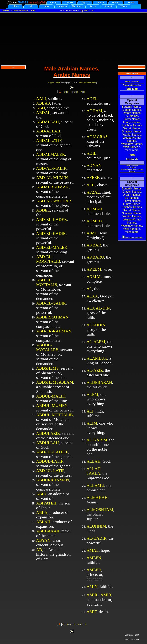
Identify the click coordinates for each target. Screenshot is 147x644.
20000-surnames (132, 166)
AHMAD (94, 209)
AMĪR (92, 595)
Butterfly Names (132, 107)
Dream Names (132, 113)
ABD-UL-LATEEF (52, 452)
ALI (90, 411)
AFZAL (93, 192)
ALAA (92, 296)
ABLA (42, 512)
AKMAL (94, 277)
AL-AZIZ (95, 370)
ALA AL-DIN (98, 308)
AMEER (94, 570)
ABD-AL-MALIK (51, 168)
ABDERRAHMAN (52, 317)
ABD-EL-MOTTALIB (47, 282)
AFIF (91, 185)
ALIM (92, 423)
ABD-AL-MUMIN (52, 178)
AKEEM (94, 269)
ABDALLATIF (49, 140)
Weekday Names (132, 144)
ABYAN (43, 540)
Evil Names (132, 116)
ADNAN (94, 165)
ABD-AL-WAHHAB (54, 201)
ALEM (92, 394)
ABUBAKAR (48, 531)
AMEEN (94, 558)
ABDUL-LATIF (49, 461)
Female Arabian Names (87, 83)
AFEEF (93, 177)
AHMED (94, 221)
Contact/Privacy (19, 10)
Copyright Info (132, 159)
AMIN (92, 586)
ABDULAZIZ (48, 433)
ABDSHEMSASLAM (55, 382)
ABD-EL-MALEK (52, 247)
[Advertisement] (74, 39)
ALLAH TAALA (94, 471)
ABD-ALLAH (48, 131)
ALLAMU (95, 485)
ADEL (92, 99)
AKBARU (95, 257)
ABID (41, 494)
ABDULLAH (48, 443)
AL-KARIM (97, 440)
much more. (132, 232)
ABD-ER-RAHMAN (54, 331)
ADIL (91, 153)
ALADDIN (96, 325)
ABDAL (43, 112)
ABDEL (43, 210)
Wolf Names (131, 147)
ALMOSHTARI (100, 509)
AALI (41, 99)
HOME (6, 10)
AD (39, 550)
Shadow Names (132, 132)
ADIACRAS (97, 137)
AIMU (92, 233)
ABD (41, 108)
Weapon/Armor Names (132, 139)
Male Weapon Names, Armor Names (132, 170)
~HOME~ (132, 168)
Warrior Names (132, 135)
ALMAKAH (97, 497)
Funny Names (132, 122)
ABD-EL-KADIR (51, 233)
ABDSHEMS (47, 368)
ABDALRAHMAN (52, 187)
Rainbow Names (132, 125)
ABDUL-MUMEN (52, 405)
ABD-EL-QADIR (51, 303)
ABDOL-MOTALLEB (47, 347)
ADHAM (94, 111)
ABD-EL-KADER (52, 219)
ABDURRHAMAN (53, 480)
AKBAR (94, 245)
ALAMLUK (97, 358)
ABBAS (43, 103)
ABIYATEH (46, 503)
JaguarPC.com (87, 10)
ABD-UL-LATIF (50, 471)
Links (33, 10)
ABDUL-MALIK (51, 396)
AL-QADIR (97, 538)
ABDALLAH (48, 122)
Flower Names (132, 119)
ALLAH (94, 461)
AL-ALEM (96, 342)
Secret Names (132, 128)
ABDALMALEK (51, 154)
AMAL (93, 550)
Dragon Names (132, 110)
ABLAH (43, 522)
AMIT (92, 612)
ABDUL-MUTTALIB (54, 415)
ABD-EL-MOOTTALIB (48, 259)
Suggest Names (54, 83)
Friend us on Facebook (132, 238)
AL (89, 289)
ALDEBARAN (99, 382)
